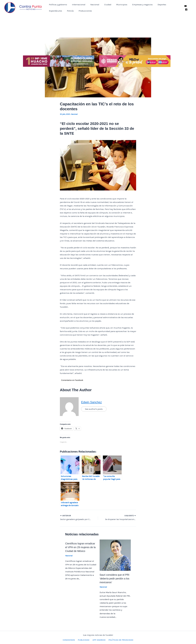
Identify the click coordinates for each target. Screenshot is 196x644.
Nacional (93, 5)
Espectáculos (172, 5)
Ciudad (105, 5)
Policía (52, 11)
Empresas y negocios (138, 5)
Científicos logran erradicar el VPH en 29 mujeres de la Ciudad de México (80, 547)
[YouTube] (185, 6)
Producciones (66, 11)
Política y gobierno (58, 5)
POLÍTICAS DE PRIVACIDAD (119, 640)
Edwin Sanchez (91, 402)
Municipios (118, 5)
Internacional (78, 5)
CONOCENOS (70, 640)
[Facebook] (186, 10)
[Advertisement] (98, 34)
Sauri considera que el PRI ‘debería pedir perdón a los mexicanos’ (114, 579)
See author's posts (94, 409)
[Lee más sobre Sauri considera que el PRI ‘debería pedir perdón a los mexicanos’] (115, 555)
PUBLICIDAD (84, 640)
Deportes (157, 5)
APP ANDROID (98, 640)
